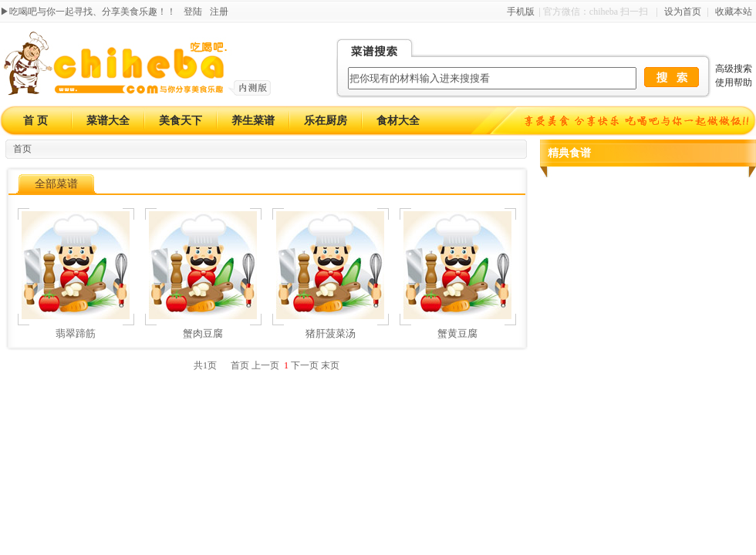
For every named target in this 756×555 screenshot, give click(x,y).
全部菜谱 (56, 184)
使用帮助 (734, 82)
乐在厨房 (326, 121)
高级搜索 (734, 69)
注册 (219, 12)
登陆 (193, 12)
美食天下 (181, 121)
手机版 (521, 12)
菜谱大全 (108, 121)
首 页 (35, 121)
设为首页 (683, 12)
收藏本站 (734, 12)
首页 (22, 149)
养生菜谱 (253, 121)
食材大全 (398, 121)
